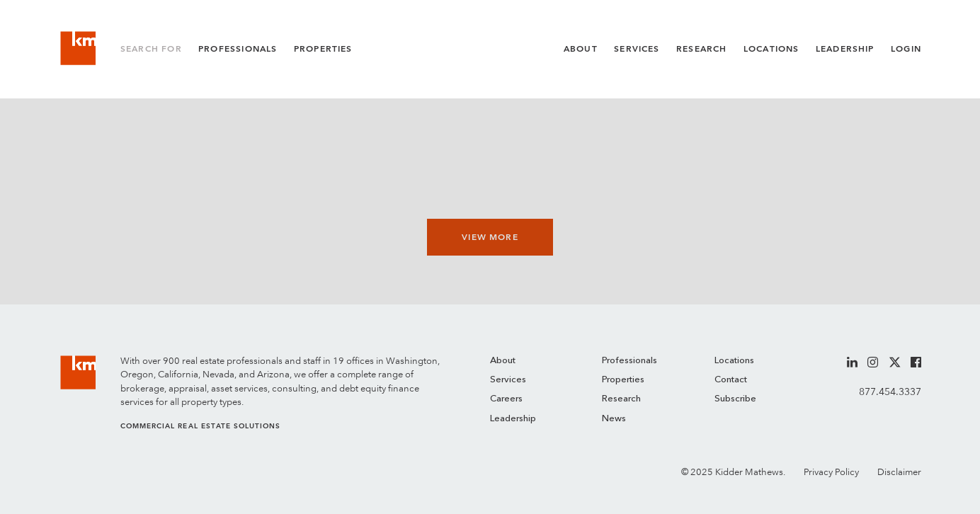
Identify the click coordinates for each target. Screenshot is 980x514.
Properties (323, 49)
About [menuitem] (503, 361)
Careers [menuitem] (506, 399)
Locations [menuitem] (734, 361)
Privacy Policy (831, 472)
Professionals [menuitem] (629, 361)
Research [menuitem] (621, 399)
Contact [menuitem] (731, 380)
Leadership (845, 49)
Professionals (238, 49)
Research (701, 49)
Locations (771, 49)
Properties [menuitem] (623, 380)
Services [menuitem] (508, 380)
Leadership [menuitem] (513, 419)
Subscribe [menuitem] (735, 399)
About (581, 49)
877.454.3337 (890, 392)
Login (906, 49)
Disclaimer (899, 472)
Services (637, 49)
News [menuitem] (614, 419)
